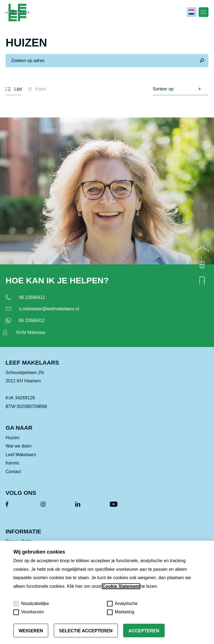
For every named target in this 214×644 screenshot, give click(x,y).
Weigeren (31, 631)
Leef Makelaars (21, 456)
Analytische (122, 604)
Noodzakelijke (31, 604)
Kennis (12, 464)
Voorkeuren (29, 612)
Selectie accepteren (86, 631)
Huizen (13, 439)
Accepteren (144, 631)
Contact (13, 472)
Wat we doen (19, 447)
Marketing (121, 612)
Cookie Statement (121, 586)
